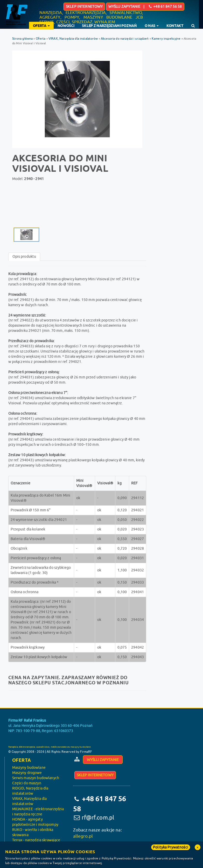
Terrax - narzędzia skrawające (36, 840)
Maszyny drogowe (27, 773)
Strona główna (23, 39)
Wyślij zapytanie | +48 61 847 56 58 (145, 7)
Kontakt (175, 26)
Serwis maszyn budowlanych (36, 778)
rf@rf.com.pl (98, 818)
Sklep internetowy (84, 7)
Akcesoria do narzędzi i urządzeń (125, 39)
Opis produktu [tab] (24, 257)
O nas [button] (152, 26)
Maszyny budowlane (29, 768)
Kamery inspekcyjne (166, 39)
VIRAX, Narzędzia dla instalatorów (74, 39)
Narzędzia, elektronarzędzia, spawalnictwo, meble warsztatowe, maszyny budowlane (50, 747)
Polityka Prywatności (171, 847)
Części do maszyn (27, 783)
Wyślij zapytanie (103, 760)
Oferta (41, 39)
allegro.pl (83, 836)
